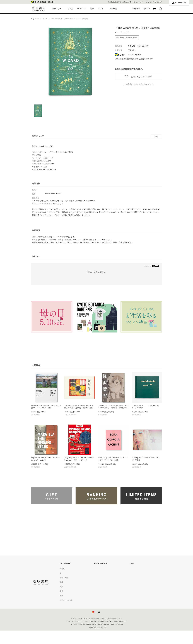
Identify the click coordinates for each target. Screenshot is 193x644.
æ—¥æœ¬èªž (179, 3)
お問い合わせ (99, 578)
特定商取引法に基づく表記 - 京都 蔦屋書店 (109, 600)
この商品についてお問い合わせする (139, 84)
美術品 (62, 569)
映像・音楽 (64, 578)
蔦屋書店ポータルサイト (137, 569)
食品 (61, 596)
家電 (61, 591)
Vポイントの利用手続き (125, 59)
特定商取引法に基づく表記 (104, 596)
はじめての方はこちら (155, 2)
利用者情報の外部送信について (105, 614)
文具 (61, 582)
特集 (92, 9)
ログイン (146, 9)
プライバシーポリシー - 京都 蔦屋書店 (108, 609)
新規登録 (136, 9)
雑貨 (61, 587)
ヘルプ (96, 573)
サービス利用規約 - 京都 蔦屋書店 (106, 587)
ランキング (82, 9)
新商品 (70, 9)
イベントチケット (66, 600)
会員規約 (97, 591)
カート (155, 10)
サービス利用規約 (100, 582)
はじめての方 (99, 569)
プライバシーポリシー (102, 605)
